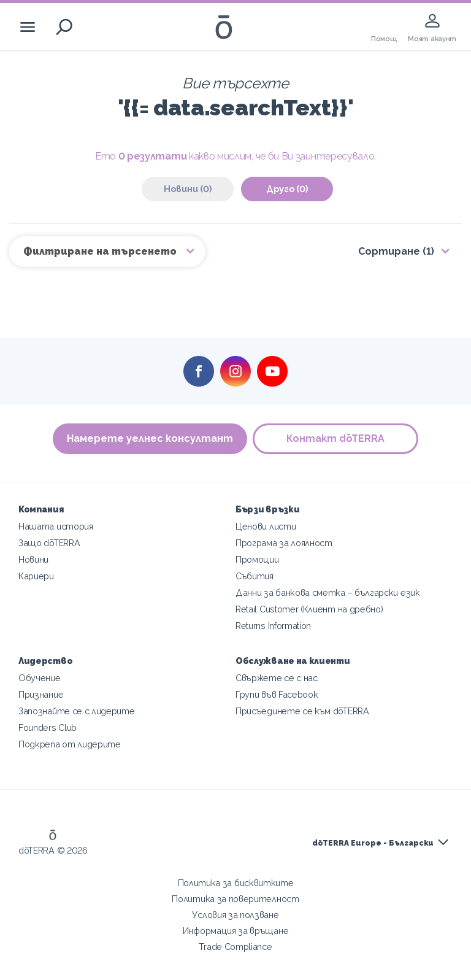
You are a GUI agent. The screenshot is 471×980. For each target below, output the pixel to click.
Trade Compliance (235, 947)
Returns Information (273, 626)
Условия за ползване (235, 915)
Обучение (40, 678)
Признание (41, 694)
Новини (33, 559)
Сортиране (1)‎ (396, 251)
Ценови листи (266, 526)
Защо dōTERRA (49, 543)
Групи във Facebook (277, 694)
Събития (255, 576)
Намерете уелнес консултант (150, 438)
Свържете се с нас (277, 678)
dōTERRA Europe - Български (373, 843)
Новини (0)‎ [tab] (188, 189)
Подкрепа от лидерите (70, 744)
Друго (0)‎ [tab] (287, 189)
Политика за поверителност (235, 899)
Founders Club (48, 727)
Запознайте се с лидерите (77, 711)
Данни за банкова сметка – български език (328, 592)
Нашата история (56, 526)
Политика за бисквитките (236, 883)
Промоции (257, 559)
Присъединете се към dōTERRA (302, 711)
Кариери (36, 576)
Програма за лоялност (284, 543)
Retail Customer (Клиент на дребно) (309, 609)
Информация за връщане (236, 931)
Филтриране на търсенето (101, 251)
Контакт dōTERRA (336, 438)
